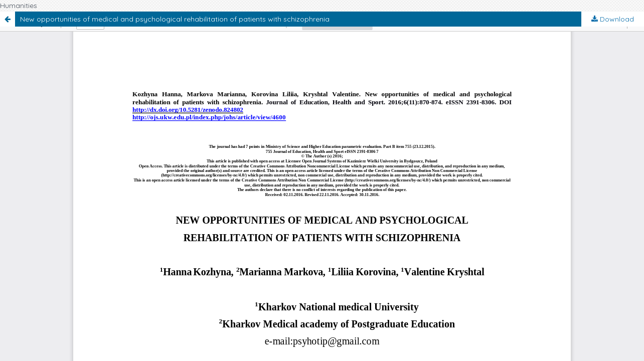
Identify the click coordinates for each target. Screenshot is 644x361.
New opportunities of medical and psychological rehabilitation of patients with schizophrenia (175, 19)
